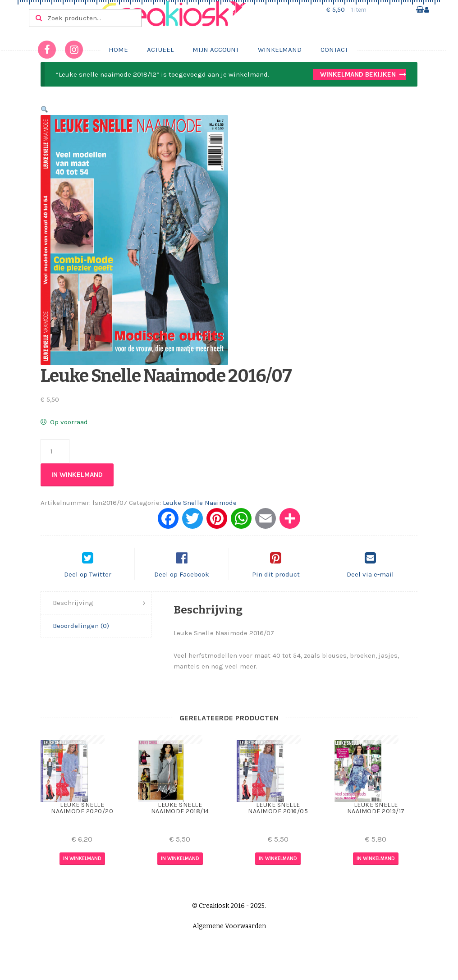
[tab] (96, 611)
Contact (334, 50)
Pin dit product (276, 582)
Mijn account (216, 50)
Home (118, 50)
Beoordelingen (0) (81, 633)
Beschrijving (73, 610)
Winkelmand (280, 50)
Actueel (160, 50)
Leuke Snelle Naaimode (200, 503)
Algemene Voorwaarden (229, 934)
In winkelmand (77, 475)
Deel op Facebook (182, 582)
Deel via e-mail (370, 582)
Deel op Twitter (88, 582)
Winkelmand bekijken (358, 74)
